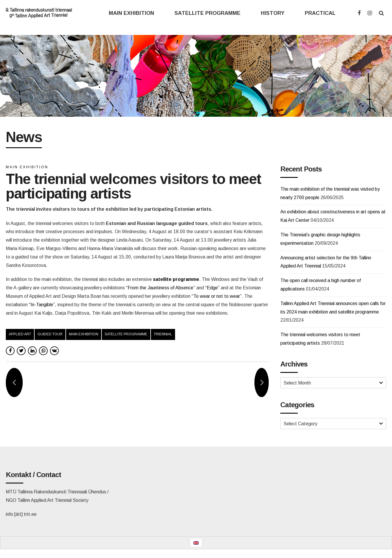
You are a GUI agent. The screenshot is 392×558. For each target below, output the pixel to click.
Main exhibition (27, 167)
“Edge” (212, 288)
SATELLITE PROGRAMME (207, 13)
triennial (163, 334)
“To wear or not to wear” (217, 296)
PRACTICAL (320, 13)
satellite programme (126, 334)
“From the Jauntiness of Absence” (161, 288)
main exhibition (84, 334)
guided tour (50, 334)
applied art (20, 334)
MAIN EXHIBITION (131, 13)
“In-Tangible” (42, 305)
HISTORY (273, 13)
